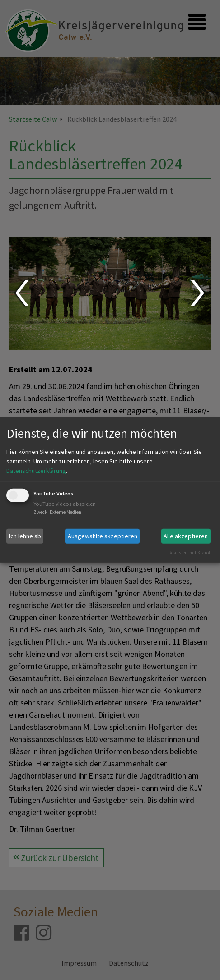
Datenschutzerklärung (36, 471)
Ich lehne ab (25, 536)
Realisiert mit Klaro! (189, 552)
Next (199, 293)
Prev (21, 293)
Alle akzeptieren (186, 536)
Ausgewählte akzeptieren (103, 536)
